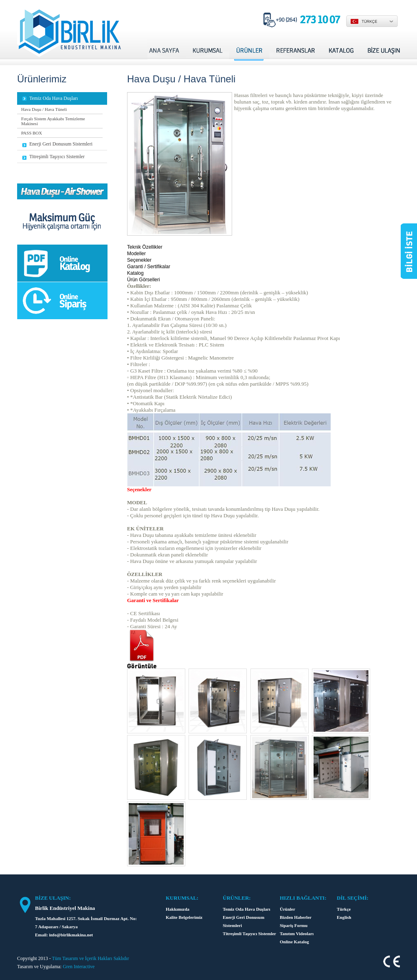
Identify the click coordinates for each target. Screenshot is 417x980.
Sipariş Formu (294, 925)
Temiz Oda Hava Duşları (247, 909)
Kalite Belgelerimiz (184, 917)
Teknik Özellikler (145, 247)
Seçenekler (139, 260)
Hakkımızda (178, 909)
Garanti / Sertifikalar (149, 267)
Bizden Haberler (296, 917)
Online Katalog (294, 942)
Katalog (135, 273)
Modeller (136, 254)
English (344, 917)
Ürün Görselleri (144, 280)
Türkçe (344, 909)
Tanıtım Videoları (297, 934)
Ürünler (288, 909)
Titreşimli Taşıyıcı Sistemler (249, 934)
